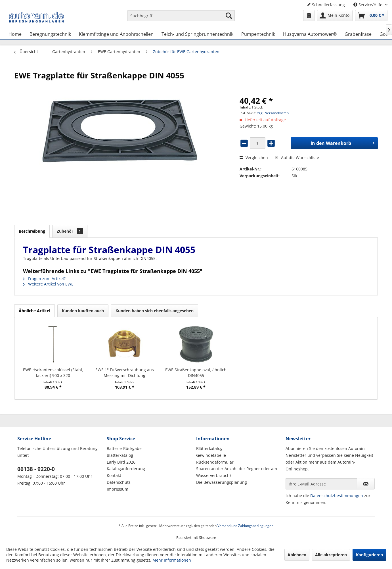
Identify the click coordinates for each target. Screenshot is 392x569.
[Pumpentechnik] (258, 34)
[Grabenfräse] (358, 34)
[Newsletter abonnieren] (366, 484)
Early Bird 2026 (121, 462)
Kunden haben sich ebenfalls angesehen (155, 311)
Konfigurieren (369, 555)
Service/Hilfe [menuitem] (368, 5)
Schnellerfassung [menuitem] (326, 5)
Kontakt (114, 475)
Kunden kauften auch (83, 311)
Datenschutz (119, 482)
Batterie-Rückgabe (124, 448)
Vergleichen (254, 158)
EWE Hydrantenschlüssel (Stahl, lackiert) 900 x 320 (53, 373)
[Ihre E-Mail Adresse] (321, 484)
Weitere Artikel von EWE (48, 284)
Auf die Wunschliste (297, 158)
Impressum (118, 489)
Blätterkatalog (120, 455)
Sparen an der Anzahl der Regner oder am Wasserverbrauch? (237, 472)
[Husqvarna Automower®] (310, 34)
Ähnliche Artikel (34, 311)
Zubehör (70, 231)
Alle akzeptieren (331, 555)
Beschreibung (32, 231)
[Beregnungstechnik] (50, 34)
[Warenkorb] (371, 16)
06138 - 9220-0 (36, 469)
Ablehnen (297, 555)
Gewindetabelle (211, 455)
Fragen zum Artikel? (44, 279)
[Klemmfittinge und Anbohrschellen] (116, 34)
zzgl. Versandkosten (273, 113)
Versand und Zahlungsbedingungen (245, 526)
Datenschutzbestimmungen (337, 496)
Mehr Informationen (172, 560)
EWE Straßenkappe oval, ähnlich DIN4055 (196, 373)
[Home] (15, 34)
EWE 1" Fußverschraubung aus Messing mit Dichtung (125, 373)
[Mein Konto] (335, 16)
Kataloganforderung (126, 469)
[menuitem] (181, 18)
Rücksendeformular (215, 462)
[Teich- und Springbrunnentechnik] (197, 34)
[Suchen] (229, 16)
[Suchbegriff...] (181, 16)
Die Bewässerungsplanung (222, 482)
